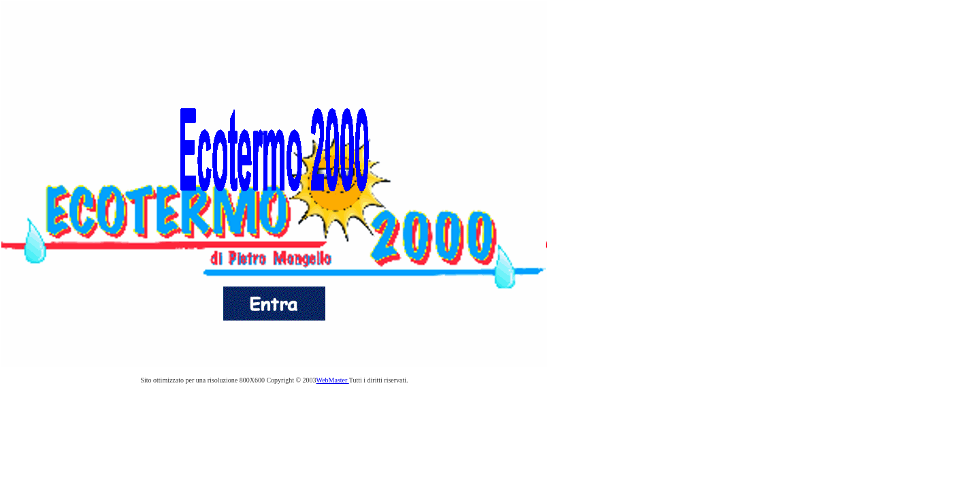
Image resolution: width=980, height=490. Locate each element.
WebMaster (333, 380)
